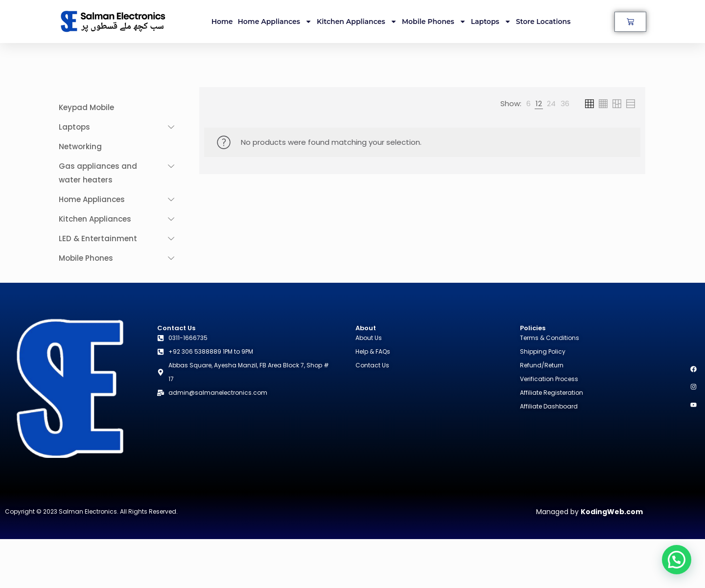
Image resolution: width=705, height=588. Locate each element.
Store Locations (543, 22)
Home (222, 22)
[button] (677, 560)
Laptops (491, 22)
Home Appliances (275, 22)
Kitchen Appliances (357, 22)
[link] (529, 104)
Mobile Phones (434, 22)
